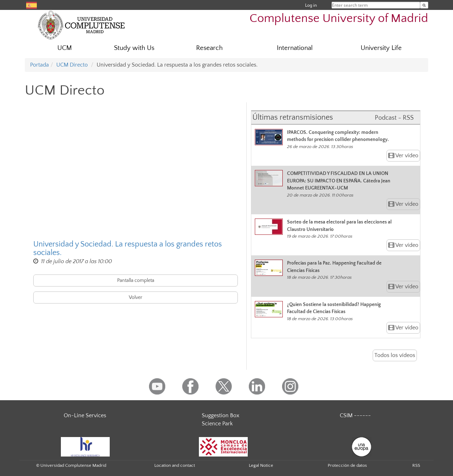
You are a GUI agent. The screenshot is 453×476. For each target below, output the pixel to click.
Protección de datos (347, 465)
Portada (39, 65)
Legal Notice (261, 465)
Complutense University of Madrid (339, 19)
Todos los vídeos (395, 355)
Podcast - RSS (394, 118)
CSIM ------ (355, 415)
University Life (381, 48)
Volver (136, 297)
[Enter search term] (424, 5)
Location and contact (175, 465)
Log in (311, 5)
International (295, 48)
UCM (65, 48)
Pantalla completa (136, 280)
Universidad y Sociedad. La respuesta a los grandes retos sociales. (128, 249)
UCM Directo (72, 65)
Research (209, 48)
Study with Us (134, 48)
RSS (416, 465)
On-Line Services (85, 415)
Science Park (217, 424)
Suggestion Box (220, 415)
